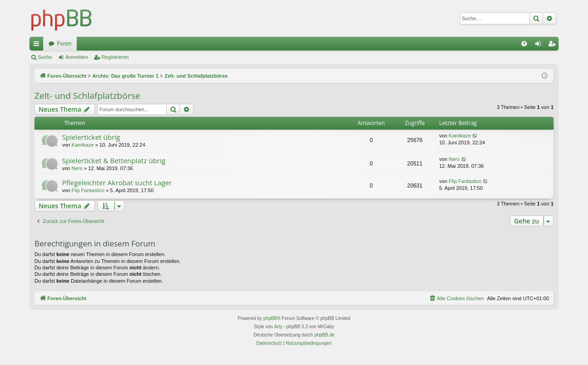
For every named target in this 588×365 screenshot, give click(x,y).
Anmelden (77, 57)
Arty (278, 327)
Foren (64, 44)
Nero (77, 168)
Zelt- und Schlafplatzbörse (87, 96)
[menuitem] (524, 44)
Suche (45, 57)
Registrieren (115, 57)
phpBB (270, 318)
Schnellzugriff (38, 46)
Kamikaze (83, 145)
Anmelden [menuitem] (540, 46)
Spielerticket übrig (91, 137)
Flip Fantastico (88, 190)
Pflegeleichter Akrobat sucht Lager (117, 182)
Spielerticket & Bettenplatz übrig (114, 160)
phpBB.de (324, 335)
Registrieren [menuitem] (554, 46)
